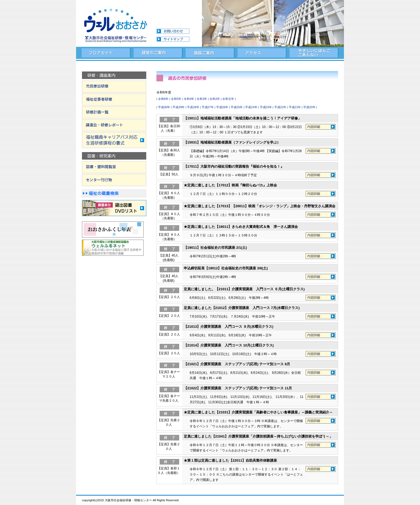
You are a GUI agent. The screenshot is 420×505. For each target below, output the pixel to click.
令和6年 (163, 99)
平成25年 (237, 107)
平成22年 (280, 107)
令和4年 (189, 99)
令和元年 (228, 99)
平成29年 (179, 107)
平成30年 (164, 107)
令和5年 (176, 99)
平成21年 (295, 107)
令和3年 (202, 99)
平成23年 (266, 107)
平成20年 (309, 107)
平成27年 (208, 107)
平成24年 (251, 107)
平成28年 (193, 107)
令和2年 (215, 99)
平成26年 (222, 107)
